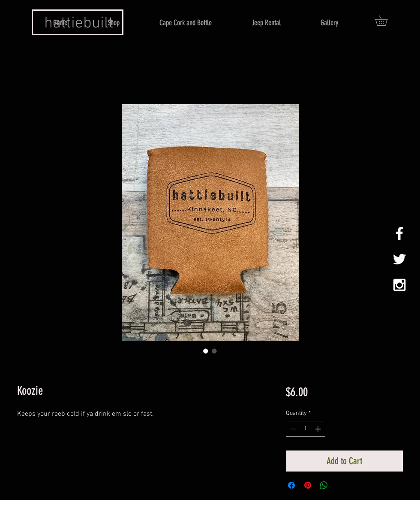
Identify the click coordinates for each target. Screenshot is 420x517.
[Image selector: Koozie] (206, 351)
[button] (386, 21)
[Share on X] (340, 485)
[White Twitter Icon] (399, 259)
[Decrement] (292, 429)
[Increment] (319, 429)
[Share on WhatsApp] (324, 485)
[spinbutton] (306, 429)
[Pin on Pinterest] (308, 485)
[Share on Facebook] (291, 485)
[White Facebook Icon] (399, 233)
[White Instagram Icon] (399, 285)
